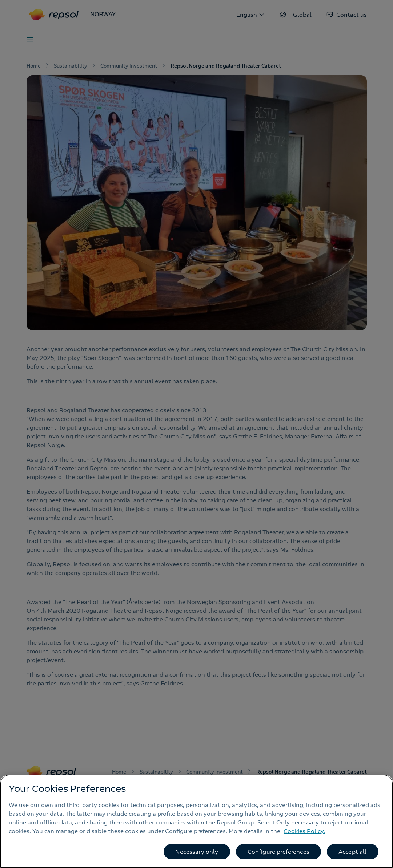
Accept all (353, 852)
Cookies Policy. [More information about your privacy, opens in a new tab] (304, 831)
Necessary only (197, 852)
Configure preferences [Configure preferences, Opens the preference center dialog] (278, 852)
